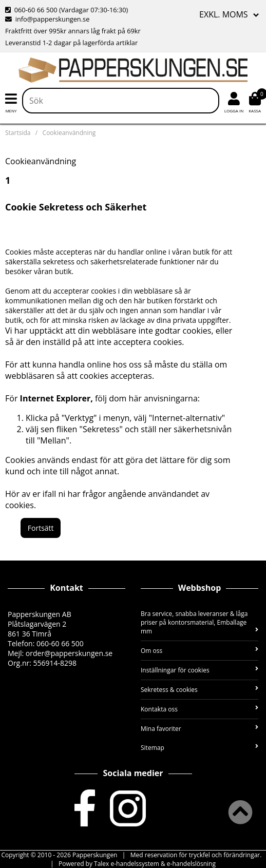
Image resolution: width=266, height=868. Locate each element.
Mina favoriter (199, 729)
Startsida (18, 133)
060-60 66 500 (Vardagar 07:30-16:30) (66, 10)
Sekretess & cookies (199, 690)
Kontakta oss (199, 709)
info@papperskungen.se (47, 19)
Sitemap (199, 748)
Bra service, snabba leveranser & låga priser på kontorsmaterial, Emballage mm (199, 622)
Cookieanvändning (69, 133)
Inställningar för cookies (199, 670)
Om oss (199, 651)
